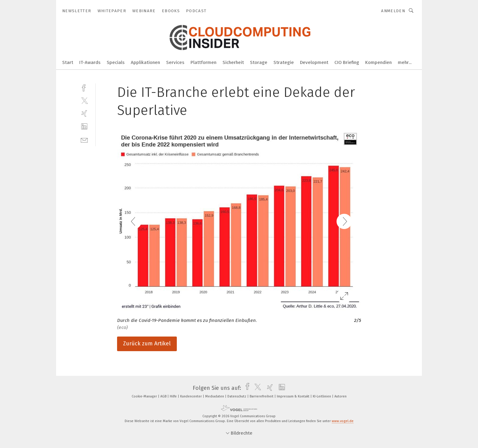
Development (314, 62)
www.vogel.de (343, 421)
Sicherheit (233, 62)
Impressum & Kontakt (294, 396)
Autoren (341, 396)
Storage (259, 62)
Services (175, 62)
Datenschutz (237, 396)
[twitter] (84, 100)
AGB (164, 396)
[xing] (84, 113)
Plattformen (203, 62)
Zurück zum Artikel (147, 344)
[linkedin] (84, 127)
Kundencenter (191, 396)
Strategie (284, 62)
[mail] (84, 140)
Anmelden (393, 11)
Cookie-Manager (145, 396)
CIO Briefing (347, 62)
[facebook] (84, 87)
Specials (116, 62)
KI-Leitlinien (322, 396)
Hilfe (174, 396)
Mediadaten (215, 396)
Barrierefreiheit (262, 396)
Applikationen (145, 62)
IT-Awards (90, 62)
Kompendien (378, 62)
